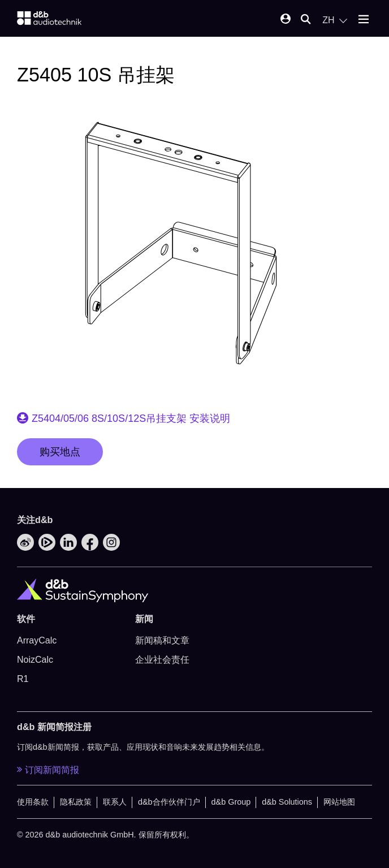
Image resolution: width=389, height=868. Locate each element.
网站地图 (339, 802)
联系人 (115, 802)
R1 (23, 679)
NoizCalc (35, 660)
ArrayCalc (37, 640)
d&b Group (231, 802)
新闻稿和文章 (162, 640)
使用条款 (33, 802)
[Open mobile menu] (364, 20)
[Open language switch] (335, 20)
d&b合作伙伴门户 (169, 802)
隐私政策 (76, 802)
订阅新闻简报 (48, 770)
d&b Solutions (287, 802)
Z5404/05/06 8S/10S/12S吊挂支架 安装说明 (131, 418)
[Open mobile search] (306, 20)
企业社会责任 (162, 660)
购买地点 (60, 452)
